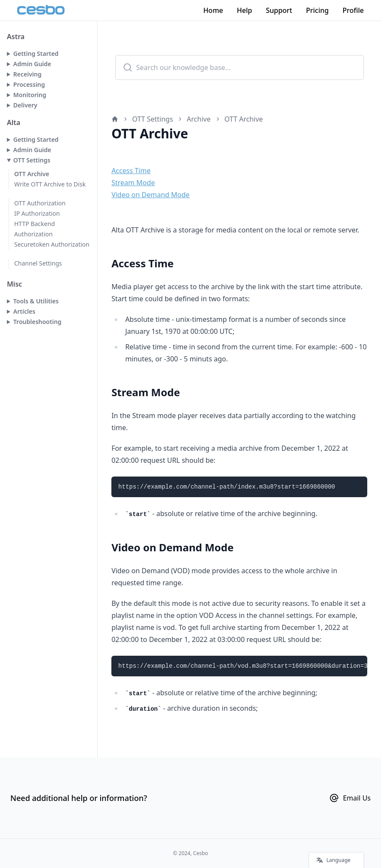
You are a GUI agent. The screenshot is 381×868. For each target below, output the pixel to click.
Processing (29, 84)
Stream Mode (133, 183)
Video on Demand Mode (151, 195)
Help (244, 10)
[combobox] (240, 67)
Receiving (28, 74)
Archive (198, 119)
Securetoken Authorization (52, 244)
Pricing (318, 10)
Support (279, 10)
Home (213, 10)
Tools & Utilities (36, 301)
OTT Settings (32, 160)
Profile (353, 10)
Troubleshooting (37, 322)
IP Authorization (37, 213)
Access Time (131, 171)
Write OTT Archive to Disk (50, 184)
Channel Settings (38, 263)
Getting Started (36, 53)
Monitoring (30, 95)
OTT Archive (32, 174)
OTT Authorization (40, 203)
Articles (24, 311)
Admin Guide (32, 64)
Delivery (25, 105)
